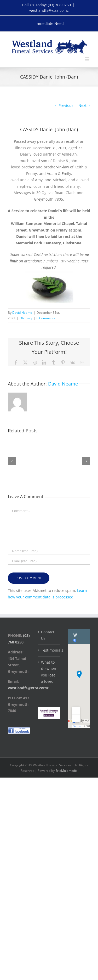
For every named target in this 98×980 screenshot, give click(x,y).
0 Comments (46, 318)
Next (82, 105)
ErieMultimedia (67, 771)
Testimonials (49, 650)
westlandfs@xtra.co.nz (49, 10)
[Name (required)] (49, 551)
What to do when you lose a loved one (49, 675)
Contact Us (48, 635)
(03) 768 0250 (59, 5)
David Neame (22, 313)
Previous (66, 105)
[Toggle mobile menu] (87, 59)
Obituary (26, 318)
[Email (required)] (49, 561)
